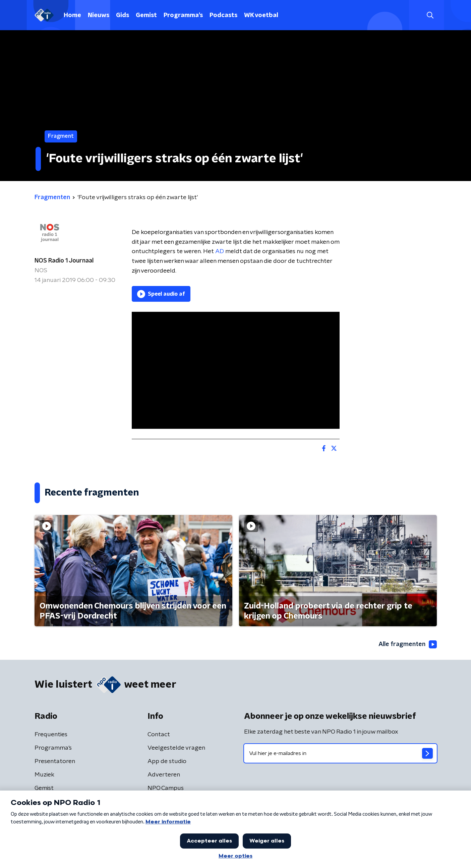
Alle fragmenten (408, 644)
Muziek (44, 775)
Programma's (183, 15)
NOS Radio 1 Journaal (64, 261)
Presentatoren (55, 761)
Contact (159, 735)
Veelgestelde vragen (176, 748)
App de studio (167, 761)
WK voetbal (261, 15)
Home (72, 15)
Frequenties (51, 735)
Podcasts (223, 15)
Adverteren (164, 775)
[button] (430, 15)
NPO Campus (166, 788)
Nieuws (99, 15)
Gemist (146, 15)
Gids (123, 15)
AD (220, 251)
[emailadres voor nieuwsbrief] (340, 753)
